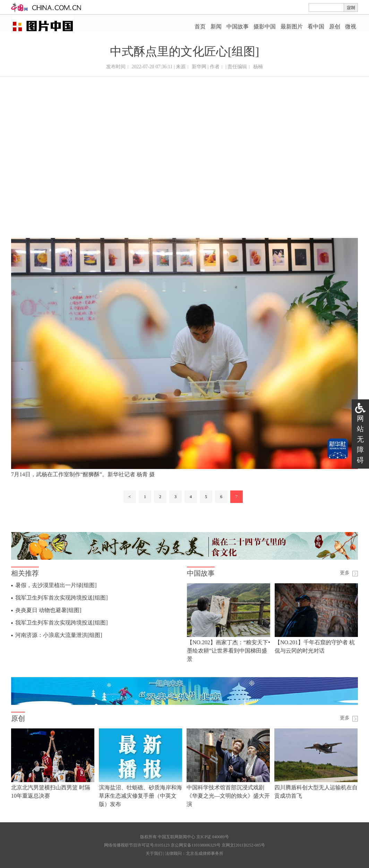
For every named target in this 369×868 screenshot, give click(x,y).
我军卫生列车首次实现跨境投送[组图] (62, 598)
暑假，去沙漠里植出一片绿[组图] (56, 585)
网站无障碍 (360, 439)
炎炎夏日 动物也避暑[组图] (48, 610)
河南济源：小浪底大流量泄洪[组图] (59, 635)
